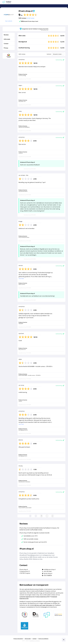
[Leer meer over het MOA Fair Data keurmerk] (36, 615)
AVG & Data (28, 639)
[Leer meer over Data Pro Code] (24, 615)
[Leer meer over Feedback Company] (47, 615)
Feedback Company (35, 641)
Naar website (9, 21)
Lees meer (21, 279)
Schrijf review (30, 18)
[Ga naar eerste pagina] (30, 516)
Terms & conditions (43, 639)
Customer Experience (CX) (27, 597)
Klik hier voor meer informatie (43, 605)
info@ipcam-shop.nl (50, 569)
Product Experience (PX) (42, 597)
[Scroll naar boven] (64, 640)
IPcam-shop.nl (26, 11)
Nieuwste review (58, 54)
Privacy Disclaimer (18, 639)
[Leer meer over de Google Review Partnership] (58, 615)
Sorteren (49, 54)
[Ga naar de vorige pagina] (36, 516)
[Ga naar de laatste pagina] (53, 516)
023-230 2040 (48, 571)
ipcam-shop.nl (48, 573)
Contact (35, 639)
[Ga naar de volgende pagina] (47, 516)
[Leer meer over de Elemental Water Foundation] (24, 626)
